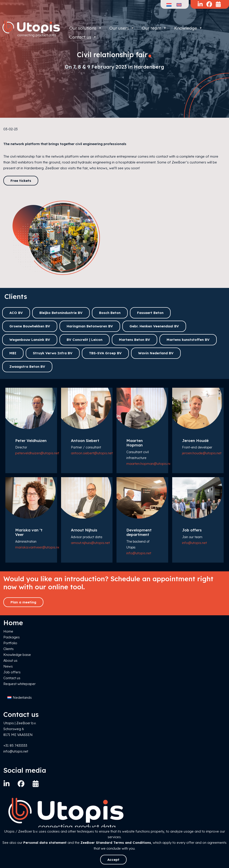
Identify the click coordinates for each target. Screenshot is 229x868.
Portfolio (10, 643)
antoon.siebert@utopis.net (92, 453)
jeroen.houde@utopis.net (202, 453)
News (8, 666)
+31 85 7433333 (15, 745)
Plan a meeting (23, 602)
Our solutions (86, 28)
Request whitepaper (19, 684)
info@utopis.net (139, 553)
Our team (154, 28)
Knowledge (188, 28)
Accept (113, 860)
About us (10, 660)
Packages (12, 637)
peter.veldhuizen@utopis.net (37, 453)
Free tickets (21, 181)
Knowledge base (17, 655)
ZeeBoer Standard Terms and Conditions (116, 843)
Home (8, 631)
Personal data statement (45, 843)
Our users (122, 28)
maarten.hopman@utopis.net (149, 464)
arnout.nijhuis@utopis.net (90, 543)
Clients (8, 649)
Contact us (12, 678)
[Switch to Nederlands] (20, 698)
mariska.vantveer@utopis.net (38, 547)
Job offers (12, 672)
